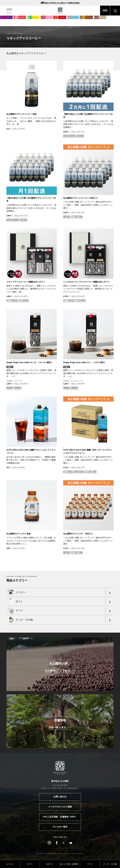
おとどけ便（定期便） (70, 864)
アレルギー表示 (60, 827)
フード (90, 864)
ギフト (30, 864)
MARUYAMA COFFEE (60, 11)
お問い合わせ (60, 797)
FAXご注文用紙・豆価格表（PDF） (60, 817)
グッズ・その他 (110, 864)
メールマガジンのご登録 (60, 807)
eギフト (50, 864)
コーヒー (10, 864)
